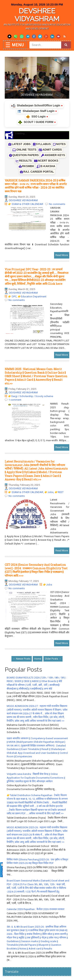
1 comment (15, 400)
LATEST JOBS (19, 144)
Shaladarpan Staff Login (37, 111)
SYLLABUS (42, 144)
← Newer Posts (22, 659)
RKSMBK (26, 166)
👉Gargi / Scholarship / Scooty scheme (31, 396)
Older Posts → (53, 659)
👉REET (59, 492)
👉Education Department (32, 296)
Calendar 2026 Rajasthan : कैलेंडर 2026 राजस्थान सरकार (36, 909)
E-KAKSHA (46, 166)
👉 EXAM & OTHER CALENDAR (26, 204)
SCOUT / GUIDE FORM (37, 122)
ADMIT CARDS (50, 150)
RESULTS (24, 161)
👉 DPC (12, 296)
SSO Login (37, 117)
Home (38, 659)
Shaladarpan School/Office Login (37, 106)
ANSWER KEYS (53, 155)
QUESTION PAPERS (24, 155)
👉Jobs (49, 492)
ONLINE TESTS (24, 150)
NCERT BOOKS (46, 161)
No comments (57, 204)
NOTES (59, 144)
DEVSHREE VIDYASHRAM (37, 15)
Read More (62, 255)
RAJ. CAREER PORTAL (37, 172)
